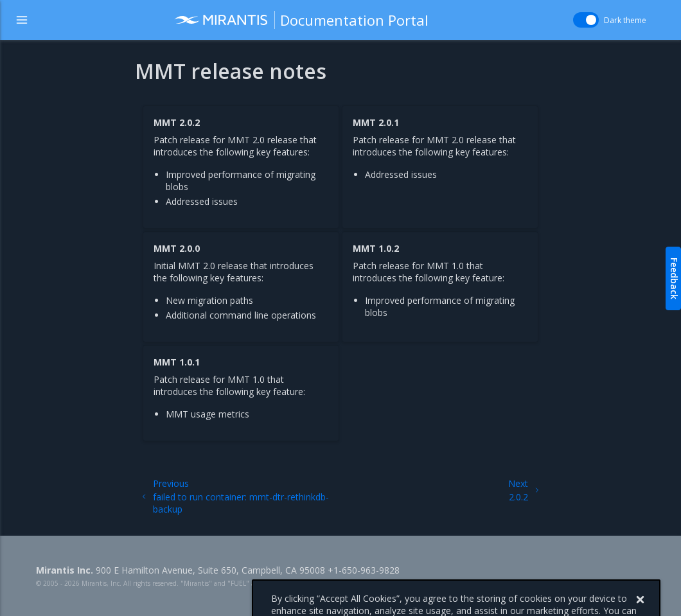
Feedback (674, 278)
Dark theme (625, 20)
